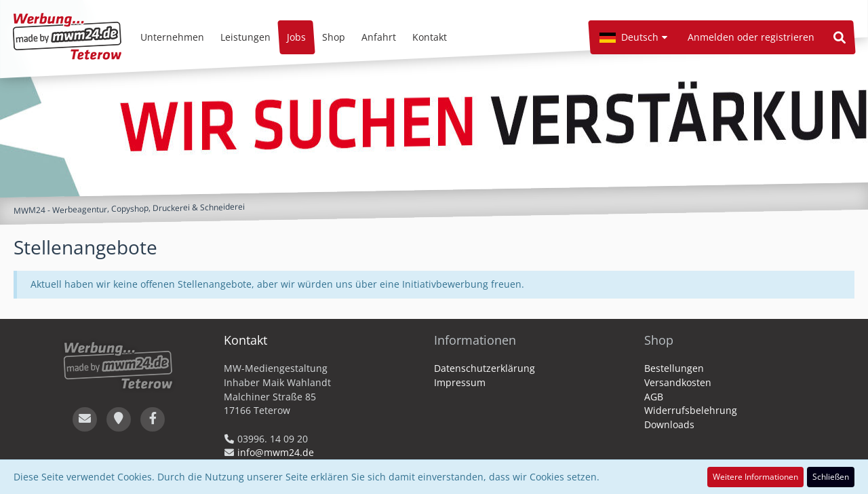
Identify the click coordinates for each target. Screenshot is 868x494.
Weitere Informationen (755, 477)
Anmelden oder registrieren (751, 37)
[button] (633, 37)
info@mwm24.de (276, 452)
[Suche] (840, 37)
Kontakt (245, 340)
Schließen (831, 477)
